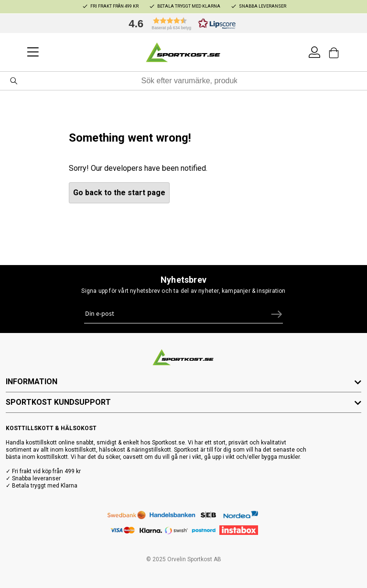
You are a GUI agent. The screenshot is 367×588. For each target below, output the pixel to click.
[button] (180, 23)
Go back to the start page (119, 193)
